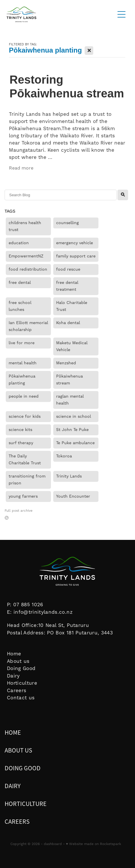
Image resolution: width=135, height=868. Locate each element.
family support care (76, 256)
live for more (22, 343)
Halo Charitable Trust (72, 306)
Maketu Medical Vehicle (72, 347)
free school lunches (20, 306)
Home (14, 654)
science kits (20, 430)
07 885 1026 (28, 605)
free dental (20, 283)
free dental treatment (67, 286)
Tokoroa (64, 456)
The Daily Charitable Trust (25, 460)
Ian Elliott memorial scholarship (28, 326)
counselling (67, 223)
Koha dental (68, 323)
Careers (17, 691)
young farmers (23, 496)
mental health (23, 363)
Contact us (21, 698)
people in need (24, 397)
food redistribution (28, 270)
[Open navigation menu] (121, 14)
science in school (74, 417)
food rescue (68, 270)
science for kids (25, 417)
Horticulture (22, 683)
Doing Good (21, 669)
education (19, 243)
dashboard (53, 844)
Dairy (13, 676)
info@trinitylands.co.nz (43, 612)
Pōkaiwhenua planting (22, 380)
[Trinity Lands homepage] (58, 14)
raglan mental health (70, 400)
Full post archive (19, 511)
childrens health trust (25, 226)
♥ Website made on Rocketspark (94, 844)
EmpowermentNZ (26, 256)
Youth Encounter (73, 496)
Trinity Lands (69, 476)
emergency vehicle (75, 243)
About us (18, 661)
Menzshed (66, 363)
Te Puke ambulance (75, 443)
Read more (21, 168)
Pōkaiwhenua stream (70, 380)
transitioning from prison (27, 480)
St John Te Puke (72, 430)
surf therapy (21, 443)
